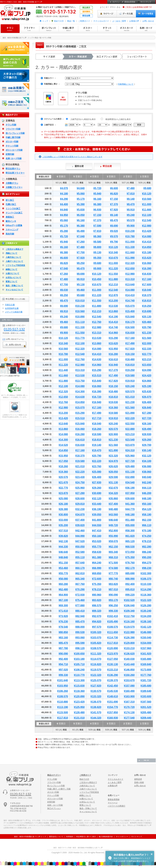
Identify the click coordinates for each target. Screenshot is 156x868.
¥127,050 (113, 659)
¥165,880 (146, 659)
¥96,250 (113, 605)
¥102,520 (129, 600)
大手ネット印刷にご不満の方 (15, 76)
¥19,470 (97, 450)
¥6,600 (114, 188)
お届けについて (12, 273)
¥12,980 (147, 226)
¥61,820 (130, 536)
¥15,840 (130, 317)
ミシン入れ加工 (13, 209)
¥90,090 (113, 595)
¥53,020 (97, 541)
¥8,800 (97, 247)
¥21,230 (147, 333)
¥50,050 (80, 547)
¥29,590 (113, 477)
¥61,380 (97, 557)
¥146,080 (146, 632)
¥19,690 (147, 311)
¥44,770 (130, 509)
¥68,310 (113, 557)
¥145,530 (113, 691)
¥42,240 (147, 482)
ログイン (116, 2)
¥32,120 (147, 456)
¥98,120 (80, 648)
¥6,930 (97, 210)
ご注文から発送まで (14, 249)
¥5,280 (64, 231)
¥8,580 (97, 242)
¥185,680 (146, 686)
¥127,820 (96, 686)
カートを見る (146, 14)
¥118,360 (146, 595)
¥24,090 (147, 370)
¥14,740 (130, 301)
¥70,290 (80, 589)
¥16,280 (113, 354)
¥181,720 (146, 680)
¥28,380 (63, 509)
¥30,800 (63, 515)
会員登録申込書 (12, 308)
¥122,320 (146, 600)
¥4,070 (64, 188)
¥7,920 (114, 210)
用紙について (11, 253)
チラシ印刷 (10, 29)
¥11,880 (113, 279)
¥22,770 (147, 354)
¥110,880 (63, 702)
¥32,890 (130, 477)
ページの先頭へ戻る (146, 760)
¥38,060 (147, 472)
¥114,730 (113, 638)
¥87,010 (113, 589)
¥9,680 (147, 188)
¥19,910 (130, 381)
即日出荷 (107, 166)
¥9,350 (97, 258)
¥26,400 (147, 402)
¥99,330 (113, 611)
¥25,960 (130, 456)
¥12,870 (113, 295)
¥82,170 (130, 568)
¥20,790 (147, 327)
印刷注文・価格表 (15, 103)
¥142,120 (146, 627)
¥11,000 (147, 204)
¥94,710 (63, 664)
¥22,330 (147, 349)
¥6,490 (81, 231)
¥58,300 (130, 531)
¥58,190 (147, 515)
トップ (45, 21)
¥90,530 (80, 632)
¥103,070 (96, 638)
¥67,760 (80, 584)
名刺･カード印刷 (14, 158)
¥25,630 (147, 392)
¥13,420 (147, 231)
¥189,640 (146, 691)
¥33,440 (97, 504)
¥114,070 (96, 659)
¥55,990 (113, 536)
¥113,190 (63, 707)
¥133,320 (96, 696)
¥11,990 (130, 258)
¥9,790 (114, 242)
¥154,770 (113, 707)
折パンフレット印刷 (49, 29)
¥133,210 (129, 648)
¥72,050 (130, 552)
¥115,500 (63, 712)
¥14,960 (113, 333)
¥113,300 (79, 680)
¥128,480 (79, 712)
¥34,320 (113, 493)
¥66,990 (97, 568)
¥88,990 (130, 579)
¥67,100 (63, 600)
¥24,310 (130, 450)
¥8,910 (131, 210)
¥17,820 (130, 349)
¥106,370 (146, 579)
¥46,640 (113, 520)
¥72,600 (97, 579)
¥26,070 (147, 397)
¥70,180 (147, 531)
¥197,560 (146, 702)
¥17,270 (113, 370)
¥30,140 (147, 450)
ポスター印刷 (88, 29)
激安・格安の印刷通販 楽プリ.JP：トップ (18, 38)
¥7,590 (97, 226)
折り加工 (10, 200)
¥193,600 (146, 696)
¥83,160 (63, 638)
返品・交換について (14, 286)
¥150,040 (146, 638)
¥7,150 (114, 199)
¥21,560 (147, 338)
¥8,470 (131, 204)
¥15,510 (97, 375)
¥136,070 (96, 702)
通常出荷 (79, 166)
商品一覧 (71, 21)
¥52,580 (80, 552)
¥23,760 (97, 466)
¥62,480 (63, 589)
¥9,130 (97, 252)
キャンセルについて (14, 290)
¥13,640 (130, 285)
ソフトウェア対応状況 (15, 265)
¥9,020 (114, 231)
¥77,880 (80, 605)
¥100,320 (96, 632)
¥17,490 (130, 343)
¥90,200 (147, 557)
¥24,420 (147, 375)
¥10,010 (80, 301)
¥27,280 (147, 413)
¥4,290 (64, 199)
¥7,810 (131, 194)
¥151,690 (113, 702)
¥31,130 (130, 472)
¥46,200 (147, 493)
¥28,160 (147, 424)
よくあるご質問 (119, 21)
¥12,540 (147, 220)
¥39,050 (97, 515)
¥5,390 (81, 204)
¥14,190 (113, 317)
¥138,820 (96, 707)
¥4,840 (81, 188)
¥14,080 (147, 236)
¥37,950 (130, 493)
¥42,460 (80, 531)
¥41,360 (130, 504)
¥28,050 (113, 472)
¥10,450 (97, 279)
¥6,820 (114, 194)
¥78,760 (130, 563)
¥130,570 (96, 691)
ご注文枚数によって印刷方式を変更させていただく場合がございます (72, 157)
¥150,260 (129, 675)
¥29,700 (147, 445)
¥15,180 (147, 252)
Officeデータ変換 (14, 225)
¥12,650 (130, 269)
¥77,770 (113, 573)
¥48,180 (147, 499)
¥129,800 (129, 643)
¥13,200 (113, 301)
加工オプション (54, 808)
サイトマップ (146, 2)
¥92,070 (97, 616)
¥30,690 (97, 493)
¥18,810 (147, 301)
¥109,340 (129, 611)
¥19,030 (113, 402)
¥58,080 (63, 579)
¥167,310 (129, 702)
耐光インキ (11, 221)
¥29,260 (147, 440)
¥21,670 (63, 482)
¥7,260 (81, 242)
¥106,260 (63, 691)
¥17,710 (97, 418)
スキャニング (12, 230)
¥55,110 (80, 557)
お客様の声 (134, 21)
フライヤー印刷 (29, 29)
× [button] (152, 854)
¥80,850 (63, 632)
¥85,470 (80, 622)
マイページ (107, 14)
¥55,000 (130, 525)
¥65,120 (130, 541)
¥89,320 (97, 611)
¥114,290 (146, 589)
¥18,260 (97, 429)
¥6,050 (81, 215)
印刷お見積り (15, 90)
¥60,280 (63, 584)
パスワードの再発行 (117, 806)
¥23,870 (130, 445)
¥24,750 (80, 482)
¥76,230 (63, 622)
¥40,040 (147, 477)
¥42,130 (63, 541)
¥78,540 (63, 627)
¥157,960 (146, 648)
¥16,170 (130, 322)
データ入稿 (126, 14)
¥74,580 (113, 568)
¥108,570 (113, 627)
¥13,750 (80, 381)
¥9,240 (131, 215)
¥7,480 (131, 188)
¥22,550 (130, 424)
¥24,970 (113, 461)
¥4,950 (64, 215)
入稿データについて (14, 261)
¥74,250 (147, 536)
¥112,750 (129, 616)
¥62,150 (147, 520)
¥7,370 (114, 204)
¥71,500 (113, 563)
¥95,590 (80, 643)
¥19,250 (147, 306)
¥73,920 (63, 616)
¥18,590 (97, 434)
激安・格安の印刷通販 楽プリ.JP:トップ (30, 837)
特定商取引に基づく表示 (86, 837)
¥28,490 (147, 429)
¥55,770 (97, 547)
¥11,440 (63, 370)
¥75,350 (130, 557)
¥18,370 (147, 295)
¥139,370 (113, 680)
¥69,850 (97, 573)
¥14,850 (147, 247)
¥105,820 (96, 643)
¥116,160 (129, 622)
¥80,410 (80, 611)
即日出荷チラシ (13, 169)
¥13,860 (113, 311)
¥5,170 (81, 199)
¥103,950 (63, 686)
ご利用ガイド (84, 21)
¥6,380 (97, 204)
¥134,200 (146, 616)
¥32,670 (113, 488)
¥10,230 (130, 231)
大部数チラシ (12, 183)
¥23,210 (147, 359)
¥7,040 (81, 236)
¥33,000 (63, 520)
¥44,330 (63, 547)
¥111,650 (113, 632)
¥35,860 (113, 499)
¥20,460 (147, 322)
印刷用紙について (126, 84)
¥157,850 (113, 712)
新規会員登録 (130, 2)
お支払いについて (13, 278)
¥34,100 (147, 461)
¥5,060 (81, 194)
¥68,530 (130, 547)
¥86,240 (147, 552)
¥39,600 (130, 499)
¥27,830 (97, 482)
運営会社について (56, 837)
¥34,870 (80, 515)
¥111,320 (96, 654)
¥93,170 (113, 600)
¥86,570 (97, 605)
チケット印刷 (107, 29)
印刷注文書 (10, 305)
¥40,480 (113, 509)
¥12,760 (97, 322)
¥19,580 (130, 375)
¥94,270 (147, 563)
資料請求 (138, 779)
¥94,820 (97, 622)
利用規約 (70, 837)
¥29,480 (130, 466)
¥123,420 (79, 702)
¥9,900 (131, 226)
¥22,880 (130, 429)
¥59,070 (113, 541)
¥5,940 (97, 194)
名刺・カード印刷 (146, 29)
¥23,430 (80, 477)
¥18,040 (147, 290)
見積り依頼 (139, 782)
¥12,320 (130, 263)
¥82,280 (147, 547)
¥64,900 (63, 595)
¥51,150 (63, 563)
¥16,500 (130, 327)
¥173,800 (146, 670)
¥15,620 (147, 258)
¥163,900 (129, 696)
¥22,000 (147, 343)
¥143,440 (129, 664)
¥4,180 (64, 194)
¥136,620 (129, 654)
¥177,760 (146, 675)
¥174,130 (129, 712)
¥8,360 (97, 236)
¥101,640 (63, 680)
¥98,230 (147, 568)
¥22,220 (130, 418)
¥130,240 (146, 611)
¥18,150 (130, 354)
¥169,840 (146, 664)
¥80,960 (97, 595)
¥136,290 (113, 675)
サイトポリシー (122, 837)
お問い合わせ (148, 21)
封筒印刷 (10, 154)
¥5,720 (97, 188)
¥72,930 (80, 595)
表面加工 (10, 217)
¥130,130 (113, 664)
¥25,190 (147, 386)
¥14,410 (147, 242)
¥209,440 (146, 718)
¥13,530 (113, 306)
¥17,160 (147, 279)
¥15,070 (130, 306)
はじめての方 (15, 62)
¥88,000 (80, 627)
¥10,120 (147, 194)
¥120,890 (113, 648)
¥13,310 (130, 279)
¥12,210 (113, 285)
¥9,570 (131, 220)
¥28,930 (147, 434)
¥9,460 (81, 290)
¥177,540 (129, 718)
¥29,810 (80, 504)
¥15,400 (130, 311)
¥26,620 (113, 466)
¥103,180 (79, 659)
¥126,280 (146, 605)
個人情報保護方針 (106, 837)
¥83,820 (113, 584)
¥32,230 (80, 509)
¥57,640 (80, 563)
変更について (11, 282)
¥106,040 (129, 605)
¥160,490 (129, 691)
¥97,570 (97, 627)
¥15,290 (113, 338)
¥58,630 (97, 552)
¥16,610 (113, 359)
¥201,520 (146, 707)
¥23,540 (130, 440)
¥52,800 (113, 531)
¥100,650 (79, 654)
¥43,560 (113, 515)
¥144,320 (96, 718)
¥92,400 (130, 584)
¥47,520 (80, 541)
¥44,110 (147, 488)
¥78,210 (147, 541)
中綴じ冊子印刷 (68, 29)
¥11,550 (113, 274)
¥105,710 (79, 664)
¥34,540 (130, 482)
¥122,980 (129, 632)
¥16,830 (147, 274)
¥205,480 (146, 712)
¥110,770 (79, 675)
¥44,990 (80, 536)
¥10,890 (80, 317)
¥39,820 (80, 525)
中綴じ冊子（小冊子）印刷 (59, 789)
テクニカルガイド (101, 21)
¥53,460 (63, 568)
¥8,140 (131, 199)
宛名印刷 (10, 234)
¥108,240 (79, 670)
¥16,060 (147, 263)
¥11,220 (113, 269)
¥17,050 (63, 461)
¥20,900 (113, 434)
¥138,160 (146, 622)
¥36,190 (130, 488)
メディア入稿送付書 (14, 312)
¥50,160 (147, 504)
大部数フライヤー (14, 187)
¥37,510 (63, 531)
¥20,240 (130, 386)
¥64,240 (97, 563)
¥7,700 (81, 252)
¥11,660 (147, 210)
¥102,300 (146, 573)
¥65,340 (113, 552)
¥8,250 (81, 263)
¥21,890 (130, 413)
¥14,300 (80, 392)
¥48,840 (63, 557)
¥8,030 (64, 290)
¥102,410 (113, 616)
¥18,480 (130, 359)
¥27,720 (147, 418)
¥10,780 (130, 236)
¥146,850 (129, 670)
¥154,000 (146, 643)
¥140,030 (129, 659)
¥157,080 (129, 686)
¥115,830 (79, 686)
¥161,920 (146, 654)
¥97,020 (63, 670)
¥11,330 (130, 247)
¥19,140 (97, 445)
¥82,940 (80, 616)
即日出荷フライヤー (15, 173)
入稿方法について (13, 257)
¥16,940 (113, 365)
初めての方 (59, 21)
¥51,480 (130, 520)
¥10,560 (147, 199)
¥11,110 (80, 322)
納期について (11, 269)
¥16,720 (97, 397)
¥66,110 (147, 525)
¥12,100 (147, 215)
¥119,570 (129, 627)
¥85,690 (130, 573)
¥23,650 (147, 365)
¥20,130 (147, 317)
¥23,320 (113, 456)
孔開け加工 (11, 204)
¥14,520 (63, 445)
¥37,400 (113, 504)
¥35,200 (63, 525)
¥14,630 (97, 359)
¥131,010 (79, 718)
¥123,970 (113, 654)
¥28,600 (80, 499)
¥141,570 (96, 712)
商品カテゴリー (54, 775)
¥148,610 (113, 696)
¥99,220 (130, 595)
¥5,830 (81, 210)
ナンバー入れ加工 (14, 213)
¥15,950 (113, 349)
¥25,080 (97, 472)
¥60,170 (80, 568)
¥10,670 (113, 258)
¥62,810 (80, 573)
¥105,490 (113, 622)
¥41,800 (97, 520)
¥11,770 (80, 338)
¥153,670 (129, 680)
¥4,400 (64, 204)
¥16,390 (147, 269)
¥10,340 (113, 252)
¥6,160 (97, 199)
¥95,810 (130, 589)
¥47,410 (97, 531)
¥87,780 (63, 648)
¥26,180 (63, 504)
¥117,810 (113, 643)
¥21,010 (130, 397)
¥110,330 (146, 584)
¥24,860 (147, 381)
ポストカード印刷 (127, 29)
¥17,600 (147, 285)
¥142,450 (113, 686)
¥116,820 (96, 664)
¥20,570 (130, 392)
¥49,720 (113, 525)
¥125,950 (79, 707)
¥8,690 (114, 226)
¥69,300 (63, 605)
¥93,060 (80, 638)
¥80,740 (113, 579)
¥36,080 (147, 466)
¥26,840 (147, 408)
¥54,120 (147, 509)
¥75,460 (80, 600)
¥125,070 (96, 680)
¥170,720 (129, 707)
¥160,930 (113, 718)
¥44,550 (97, 525)
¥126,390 (129, 638)
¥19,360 (113, 408)
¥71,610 (63, 611)
